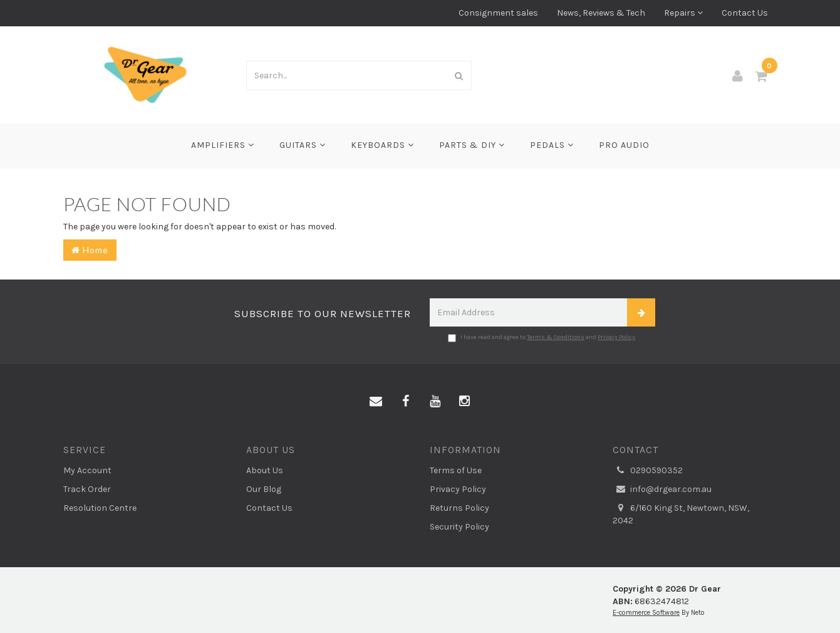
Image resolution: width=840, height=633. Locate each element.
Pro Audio (624, 145)
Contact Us (745, 13)
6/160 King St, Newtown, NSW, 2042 (681, 514)
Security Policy (459, 527)
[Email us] (376, 402)
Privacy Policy (616, 337)
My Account (87, 470)
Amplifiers (223, 145)
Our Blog (264, 489)
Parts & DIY (472, 145)
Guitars (303, 145)
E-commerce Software (646, 613)
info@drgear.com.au (662, 489)
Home (90, 250)
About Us (265, 470)
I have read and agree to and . (542, 338)
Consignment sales (498, 13)
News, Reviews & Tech (601, 13)
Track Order (87, 489)
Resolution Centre (100, 508)
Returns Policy (459, 508)
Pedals (552, 145)
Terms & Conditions (556, 337)
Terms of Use (456, 470)
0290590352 (648, 471)
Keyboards (382, 145)
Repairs (683, 13)
